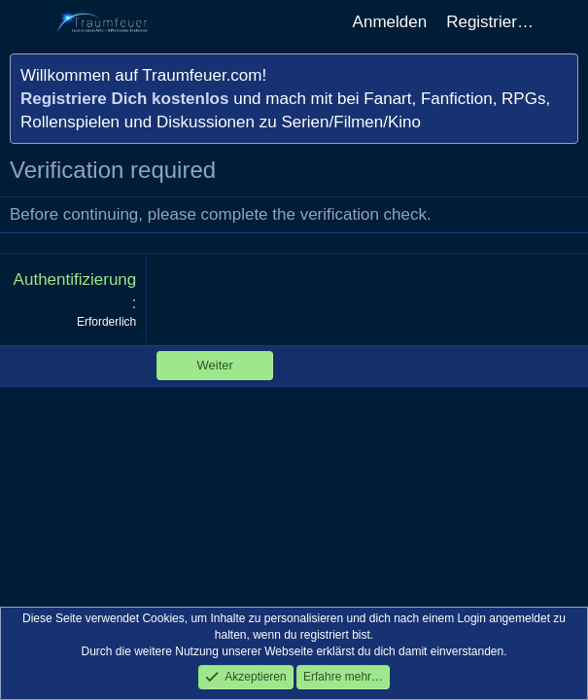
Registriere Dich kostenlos (124, 99)
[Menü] (27, 22)
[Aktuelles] (564, 22)
